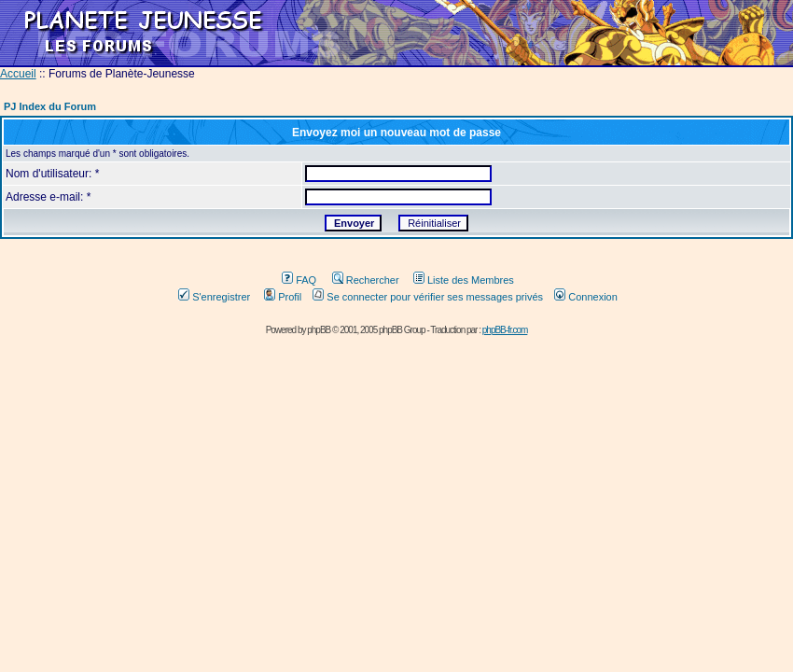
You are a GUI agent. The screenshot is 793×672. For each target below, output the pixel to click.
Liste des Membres (464, 280)
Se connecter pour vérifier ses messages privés (428, 297)
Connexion (586, 297)
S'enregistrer (214, 297)
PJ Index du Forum (50, 106)
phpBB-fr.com (505, 330)
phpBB (319, 330)
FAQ (299, 280)
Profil (283, 297)
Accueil (18, 74)
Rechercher (366, 280)
